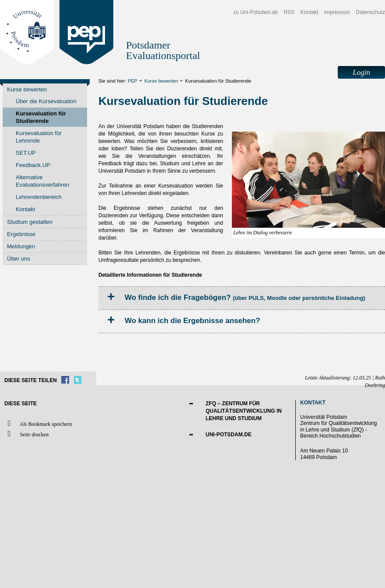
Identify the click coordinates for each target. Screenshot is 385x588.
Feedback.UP (33, 165)
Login (361, 72)
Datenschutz (370, 12)
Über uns (19, 259)
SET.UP (26, 153)
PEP (133, 81)
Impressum (337, 12)
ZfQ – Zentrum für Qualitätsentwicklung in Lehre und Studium (244, 411)
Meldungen (21, 246)
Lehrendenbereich (39, 197)
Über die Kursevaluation (46, 101)
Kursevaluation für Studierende (41, 117)
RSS (289, 12)
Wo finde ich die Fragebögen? (245, 297)
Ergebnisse (21, 234)
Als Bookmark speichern (38, 423)
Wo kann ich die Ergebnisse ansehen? (192, 321)
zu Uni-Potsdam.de (255, 12)
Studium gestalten (30, 222)
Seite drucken (26, 434)
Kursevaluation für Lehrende (39, 137)
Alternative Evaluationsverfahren (42, 181)
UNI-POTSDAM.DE (229, 435)
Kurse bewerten (161, 81)
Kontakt (310, 12)
